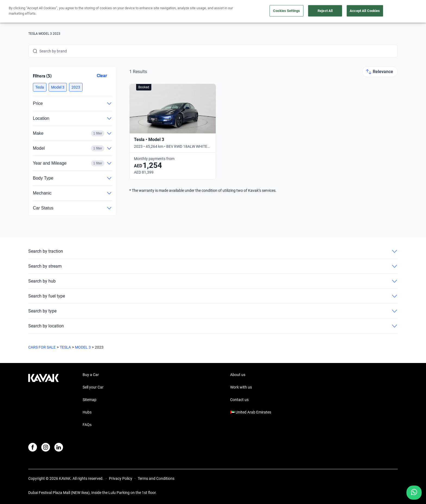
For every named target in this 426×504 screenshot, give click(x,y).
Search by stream (213, 266)
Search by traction (213, 251)
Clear (102, 76)
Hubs (87, 412)
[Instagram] (46, 447)
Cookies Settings (286, 11)
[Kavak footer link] (43, 400)
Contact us (239, 400)
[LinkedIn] (59, 447)
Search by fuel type (213, 296)
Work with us (241, 387)
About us (238, 375)
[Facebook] (33, 447)
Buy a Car (91, 375)
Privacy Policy (121, 478)
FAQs (87, 425)
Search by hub (213, 281)
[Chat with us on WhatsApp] (414, 493)
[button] (40, 87)
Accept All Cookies (365, 11)
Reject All (325, 11)
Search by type (213, 311)
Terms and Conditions (156, 478)
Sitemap (90, 400)
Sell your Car (93, 387)
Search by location (213, 326)
